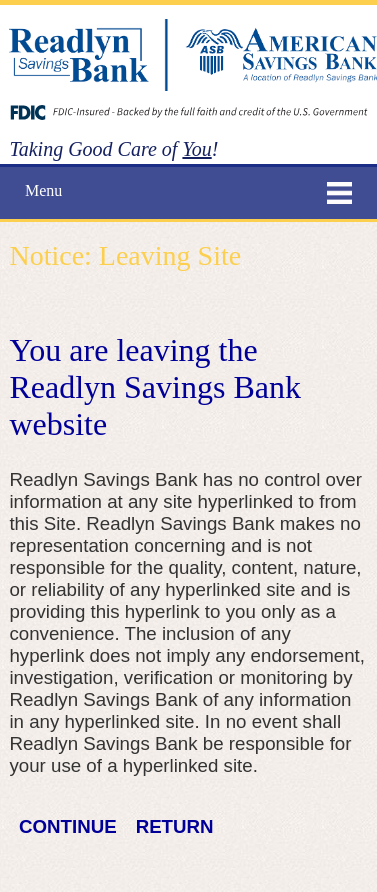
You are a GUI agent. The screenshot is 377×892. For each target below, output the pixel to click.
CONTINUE (68, 826)
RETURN (175, 826)
